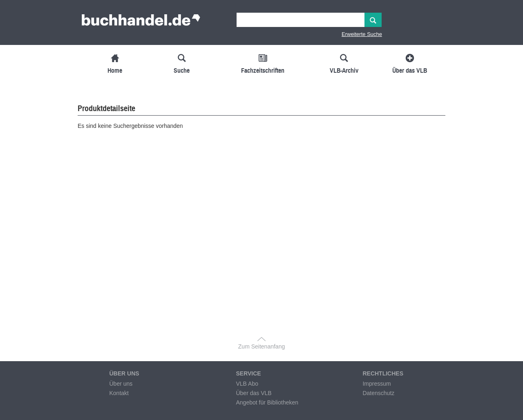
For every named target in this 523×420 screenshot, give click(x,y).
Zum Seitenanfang (261, 346)
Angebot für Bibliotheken (267, 402)
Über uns (121, 384)
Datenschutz (378, 393)
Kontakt (119, 393)
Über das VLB (254, 393)
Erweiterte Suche (362, 34)
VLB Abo (247, 384)
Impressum (377, 384)
